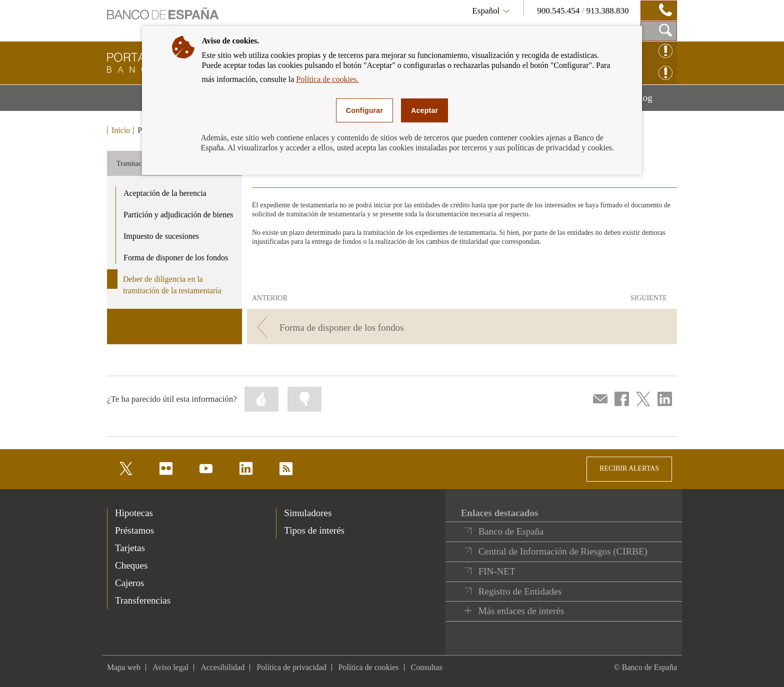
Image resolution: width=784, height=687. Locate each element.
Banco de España (511, 531)
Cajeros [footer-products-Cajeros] (129, 583)
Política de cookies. (327, 79)
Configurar (364, 110)
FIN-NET (497, 571)
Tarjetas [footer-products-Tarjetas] (130, 548)
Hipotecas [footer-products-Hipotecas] (134, 513)
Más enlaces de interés (521, 611)
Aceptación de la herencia (165, 193)
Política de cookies (369, 667)
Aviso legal (170, 667)
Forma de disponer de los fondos (176, 258)
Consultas (427, 667)
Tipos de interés (314, 530)
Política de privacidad (291, 667)
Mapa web (124, 667)
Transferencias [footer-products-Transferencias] (143, 600)
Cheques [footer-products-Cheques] (131, 565)
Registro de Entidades (520, 591)
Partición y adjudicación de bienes (178, 215)
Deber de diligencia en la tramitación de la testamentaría (172, 285)
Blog (655, 101)
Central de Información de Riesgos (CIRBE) (563, 551)
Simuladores (308, 513)
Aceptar (424, 110)
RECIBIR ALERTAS (629, 468)
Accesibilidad (222, 667)
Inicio (121, 130)
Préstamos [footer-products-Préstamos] (134, 530)
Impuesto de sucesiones (161, 236)
